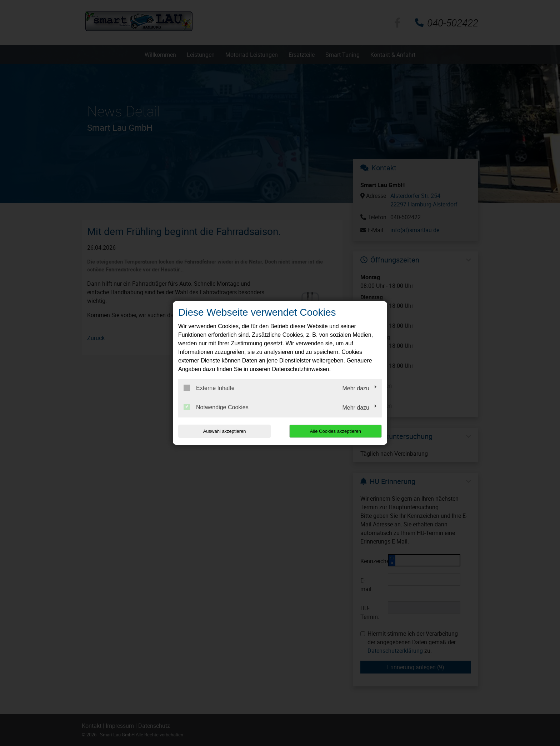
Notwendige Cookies (216, 407)
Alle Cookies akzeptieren (336, 431)
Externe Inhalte (209, 388)
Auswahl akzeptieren (224, 431)
